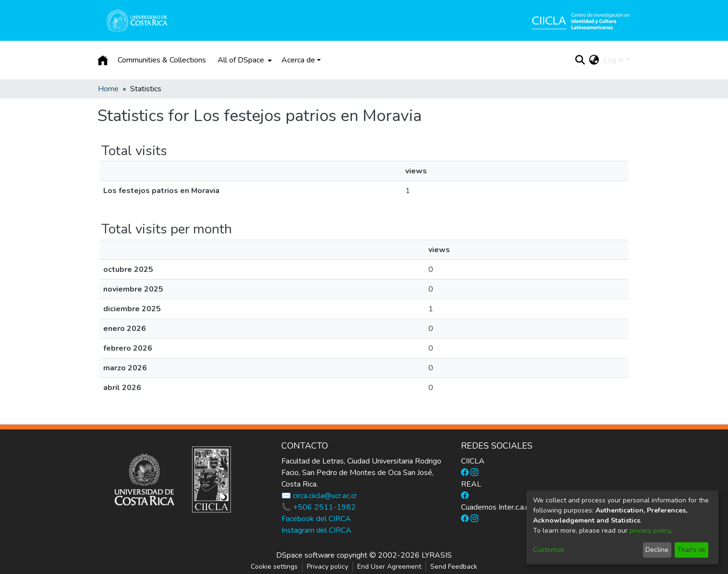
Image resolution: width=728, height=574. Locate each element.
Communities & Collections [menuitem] (162, 60)
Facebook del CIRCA (316, 519)
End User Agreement (389, 567)
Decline (657, 550)
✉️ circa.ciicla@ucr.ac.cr (319, 496)
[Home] (103, 60)
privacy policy (650, 531)
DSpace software (305, 555)
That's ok (691, 550)
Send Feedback (454, 567)
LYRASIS (437, 555)
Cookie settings (274, 567)
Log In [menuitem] (613, 60)
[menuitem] (244, 60)
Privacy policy (328, 567)
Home (108, 89)
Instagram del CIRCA (316, 530)
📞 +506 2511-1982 (319, 507)
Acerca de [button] (298, 60)
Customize (549, 550)
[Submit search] (580, 60)
